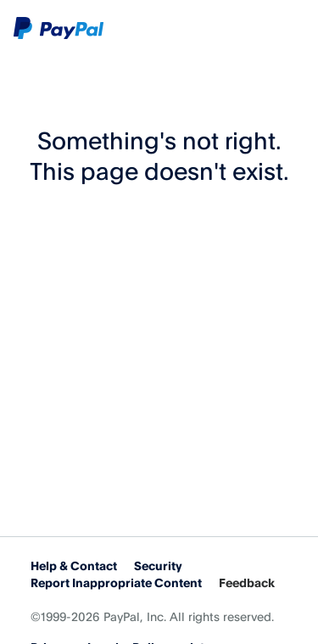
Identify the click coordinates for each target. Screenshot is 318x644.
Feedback (247, 582)
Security (158, 566)
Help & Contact (74, 566)
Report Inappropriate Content (116, 582)
